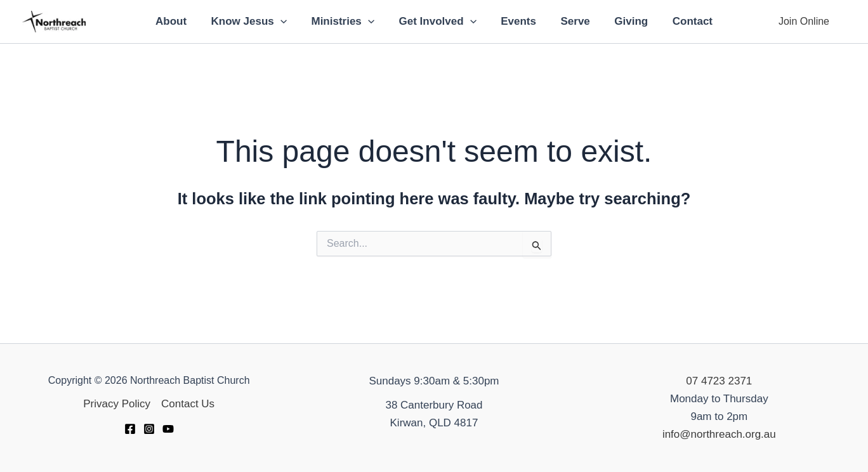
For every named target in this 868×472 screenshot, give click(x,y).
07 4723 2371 (719, 381)
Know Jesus (256, 22)
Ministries (347, 22)
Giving (624, 21)
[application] (287, 22)
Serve (571, 21)
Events (517, 21)
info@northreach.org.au (719, 434)
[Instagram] (149, 429)
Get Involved (439, 22)
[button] (804, 22)
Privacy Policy (117, 404)
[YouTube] (168, 429)
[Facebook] (130, 429)
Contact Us (188, 404)
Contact (682, 21)
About (181, 21)
